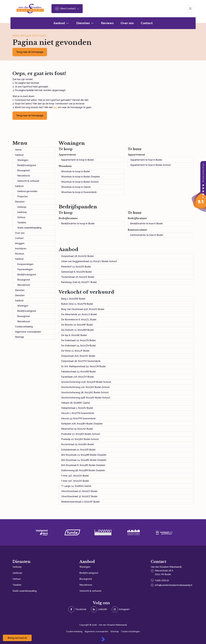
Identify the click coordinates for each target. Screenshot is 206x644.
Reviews (20, 254)
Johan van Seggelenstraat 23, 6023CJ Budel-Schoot (89, 261)
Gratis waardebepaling (29, 228)
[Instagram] (121, 609)
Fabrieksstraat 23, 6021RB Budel (78, 372)
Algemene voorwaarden (28, 332)
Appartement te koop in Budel (77, 160)
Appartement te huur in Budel (146, 160)
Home (18, 150)
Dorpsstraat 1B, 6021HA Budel (77, 256)
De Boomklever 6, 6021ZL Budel (79, 320)
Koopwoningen (25, 264)
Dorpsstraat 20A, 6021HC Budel (78, 356)
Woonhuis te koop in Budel (75, 171)
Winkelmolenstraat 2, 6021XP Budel (80, 502)
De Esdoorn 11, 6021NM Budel (77, 330)
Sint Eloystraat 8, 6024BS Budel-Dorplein (83, 465)
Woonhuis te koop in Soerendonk (79, 192)
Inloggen (20, 243)
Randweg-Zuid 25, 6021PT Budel (79, 282)
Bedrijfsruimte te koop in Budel (78, 224)
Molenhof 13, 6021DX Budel (76, 267)
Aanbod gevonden (27, 191)
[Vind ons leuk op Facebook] (77, 609)
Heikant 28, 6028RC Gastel (76, 403)
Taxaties (22, 223)
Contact (19, 238)
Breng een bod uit (17, 638)
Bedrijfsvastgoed (27, 165)
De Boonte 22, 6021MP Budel (77, 325)
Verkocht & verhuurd (28, 181)
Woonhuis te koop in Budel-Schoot (80, 182)
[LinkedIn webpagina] (99, 609)
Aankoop (22, 212)
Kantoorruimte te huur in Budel (147, 235)
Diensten (20, 202)
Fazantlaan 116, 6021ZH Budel (77, 377)
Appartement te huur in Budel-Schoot (151, 165)
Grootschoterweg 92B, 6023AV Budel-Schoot (86, 398)
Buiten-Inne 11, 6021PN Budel (77, 304)
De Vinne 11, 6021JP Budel (75, 351)
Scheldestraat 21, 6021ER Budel (78, 450)
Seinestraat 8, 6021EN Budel (76, 272)
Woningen (23, 160)
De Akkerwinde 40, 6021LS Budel (79, 314)
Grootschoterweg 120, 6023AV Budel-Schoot (85, 387)
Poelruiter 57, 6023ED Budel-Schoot (81, 434)
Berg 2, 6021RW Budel (73, 299)
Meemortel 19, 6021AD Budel (77, 429)
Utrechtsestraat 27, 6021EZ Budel (79, 491)
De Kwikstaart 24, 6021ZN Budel (78, 346)
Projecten (23, 196)
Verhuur (21, 217)
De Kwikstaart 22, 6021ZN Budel (78, 340)
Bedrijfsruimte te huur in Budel (146, 224)
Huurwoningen (25, 269)
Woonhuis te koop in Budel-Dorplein (81, 177)
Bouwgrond (24, 170)
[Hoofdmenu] (190, 9)
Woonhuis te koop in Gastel (76, 187)
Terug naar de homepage (30, 52)
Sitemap (19, 337)
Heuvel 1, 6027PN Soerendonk (78, 413)
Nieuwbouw (24, 176)
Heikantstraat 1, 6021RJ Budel (77, 408)
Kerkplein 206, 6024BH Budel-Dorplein (82, 424)
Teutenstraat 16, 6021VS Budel (78, 277)
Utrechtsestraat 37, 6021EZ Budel (79, 496)
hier (55, 107)
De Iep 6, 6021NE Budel (74, 335)
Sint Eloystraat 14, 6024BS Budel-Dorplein (84, 460)
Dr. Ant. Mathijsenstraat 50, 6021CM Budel (83, 366)
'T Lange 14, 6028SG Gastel (76, 486)
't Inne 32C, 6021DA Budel (75, 476)
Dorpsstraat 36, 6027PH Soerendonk (81, 361)
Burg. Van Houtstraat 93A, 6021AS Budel (83, 309)
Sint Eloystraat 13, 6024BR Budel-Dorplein (84, 455)
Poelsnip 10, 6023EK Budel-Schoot (80, 439)
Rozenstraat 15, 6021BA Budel (77, 444)
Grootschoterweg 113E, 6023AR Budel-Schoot (86, 382)
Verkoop (22, 207)
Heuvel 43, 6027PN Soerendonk (78, 418)
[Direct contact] (67, 9)
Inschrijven (21, 249)
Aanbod (19, 155)
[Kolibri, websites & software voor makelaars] (103, 639)
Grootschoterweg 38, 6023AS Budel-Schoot (85, 392)
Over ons (20, 233)
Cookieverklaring (24, 327)
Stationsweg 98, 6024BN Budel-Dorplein (83, 470)
